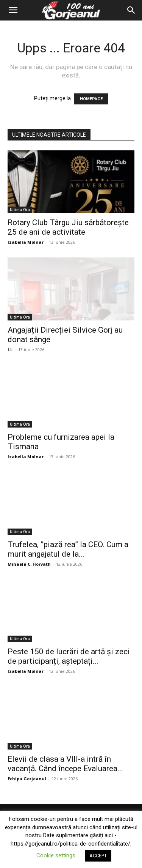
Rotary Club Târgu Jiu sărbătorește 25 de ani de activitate (68, 227)
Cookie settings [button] (56, 855)
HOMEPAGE (91, 99)
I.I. (10, 350)
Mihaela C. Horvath (29, 564)
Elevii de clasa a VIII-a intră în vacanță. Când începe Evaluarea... (65, 764)
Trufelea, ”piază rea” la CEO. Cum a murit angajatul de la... (68, 549)
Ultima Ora (20, 210)
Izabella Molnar (26, 242)
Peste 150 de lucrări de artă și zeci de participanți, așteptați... (69, 656)
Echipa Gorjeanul (27, 779)
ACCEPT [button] (98, 856)
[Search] (131, 10)
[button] (13, 10)
